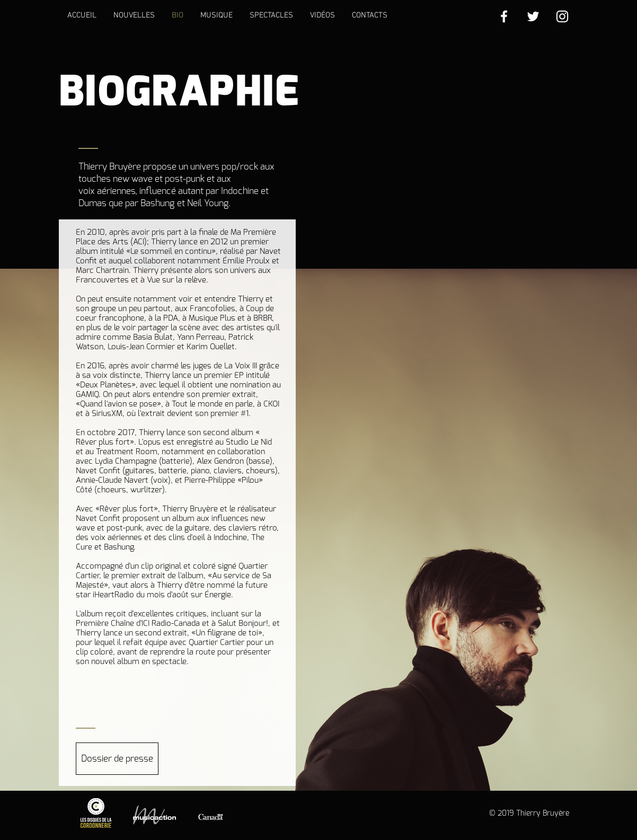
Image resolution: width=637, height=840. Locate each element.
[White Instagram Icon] (562, 16)
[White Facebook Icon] (504, 16)
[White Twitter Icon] (533, 16)
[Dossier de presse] (117, 759)
